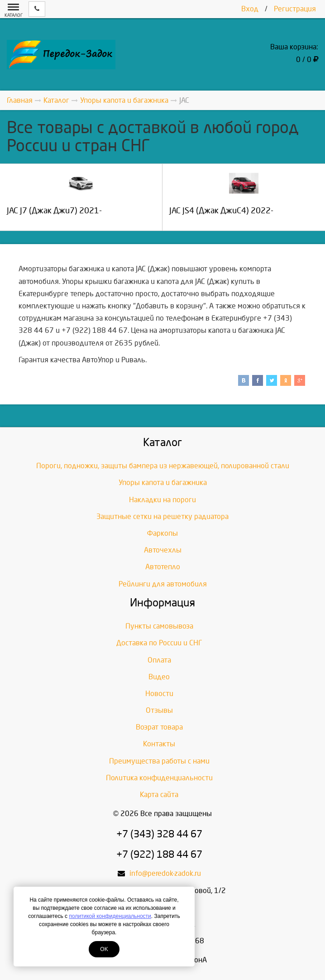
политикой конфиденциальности (110, 916)
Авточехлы (163, 550)
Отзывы (159, 710)
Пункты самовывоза (159, 626)
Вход (250, 9)
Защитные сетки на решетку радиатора (162, 516)
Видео (159, 677)
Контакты (159, 744)
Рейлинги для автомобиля (163, 584)
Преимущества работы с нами (159, 761)
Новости (159, 694)
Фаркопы (162, 533)
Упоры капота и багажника (163, 483)
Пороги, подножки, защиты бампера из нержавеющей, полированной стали (163, 466)
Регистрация (295, 9)
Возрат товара (159, 727)
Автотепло (163, 567)
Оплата (159, 660)
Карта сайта (159, 795)
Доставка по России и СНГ (159, 643)
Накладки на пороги (162, 500)
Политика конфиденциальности (159, 778)
